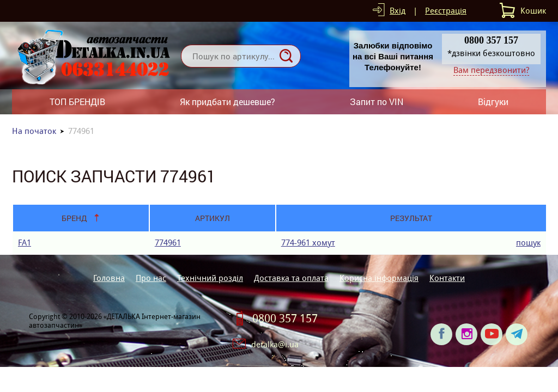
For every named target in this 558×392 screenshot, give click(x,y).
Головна (109, 278)
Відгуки (493, 102)
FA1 (25, 243)
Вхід (398, 11)
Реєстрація (446, 11)
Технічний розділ (210, 278)
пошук (528, 243)
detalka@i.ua (275, 344)
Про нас (151, 278)
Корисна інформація (379, 278)
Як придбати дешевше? (228, 102)
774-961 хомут (308, 243)
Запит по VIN (377, 102)
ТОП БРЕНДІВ (77, 102)
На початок (34, 131)
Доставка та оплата (291, 278)
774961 (168, 243)
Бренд (74, 218)
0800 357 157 (285, 318)
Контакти (447, 278)
